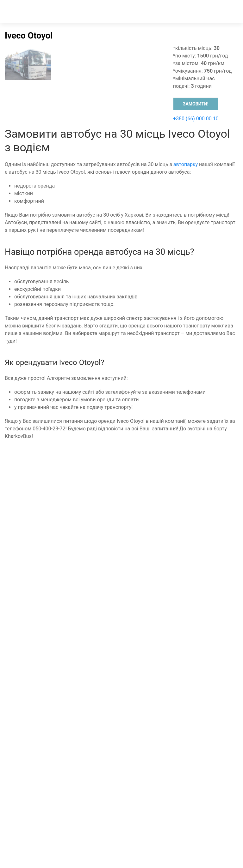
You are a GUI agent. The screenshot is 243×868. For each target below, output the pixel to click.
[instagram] (120, 639)
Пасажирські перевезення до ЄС (46, 540)
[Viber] (108, 631)
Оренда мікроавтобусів (35, 578)
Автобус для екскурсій (34, 608)
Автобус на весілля (30, 601)
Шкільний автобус (29, 616)
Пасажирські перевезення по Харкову (53, 570)
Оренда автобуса (28, 525)
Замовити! (196, 104)
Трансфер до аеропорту (35, 593)
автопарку (186, 164)
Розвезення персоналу (34, 623)
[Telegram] (176, 631)
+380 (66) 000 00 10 (196, 119)
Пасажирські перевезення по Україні (51, 586)
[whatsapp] (45, 639)
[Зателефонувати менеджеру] (41, 631)
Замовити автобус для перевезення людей (58, 563)
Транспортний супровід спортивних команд (59, 548)
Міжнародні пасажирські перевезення (53, 555)
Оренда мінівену (27, 533)
